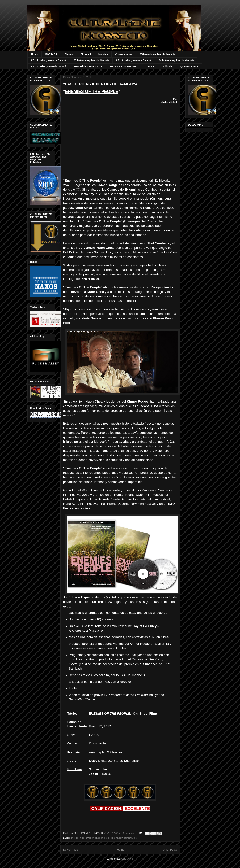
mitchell (96, 838)
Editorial (168, 66)
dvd (73, 838)
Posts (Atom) (127, 859)
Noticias (103, 54)
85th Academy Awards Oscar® (134, 60)
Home (35, 54)
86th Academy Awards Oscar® (91, 60)
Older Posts (170, 850)
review (119, 838)
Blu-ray (69, 54)
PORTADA (51, 54)
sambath (128, 838)
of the (104, 838)
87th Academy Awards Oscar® (49, 60)
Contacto (150, 66)
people (111, 838)
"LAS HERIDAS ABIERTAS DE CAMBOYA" (101, 84)
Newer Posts (71, 850)
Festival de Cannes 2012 (123, 66)
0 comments (129, 833)
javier (88, 838)
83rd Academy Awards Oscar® (49, 66)
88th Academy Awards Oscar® (157, 54)
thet (136, 838)
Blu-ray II (86, 54)
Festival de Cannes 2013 (88, 66)
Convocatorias (124, 54)
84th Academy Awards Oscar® (176, 60)
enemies (80, 838)
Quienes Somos (189, 66)
